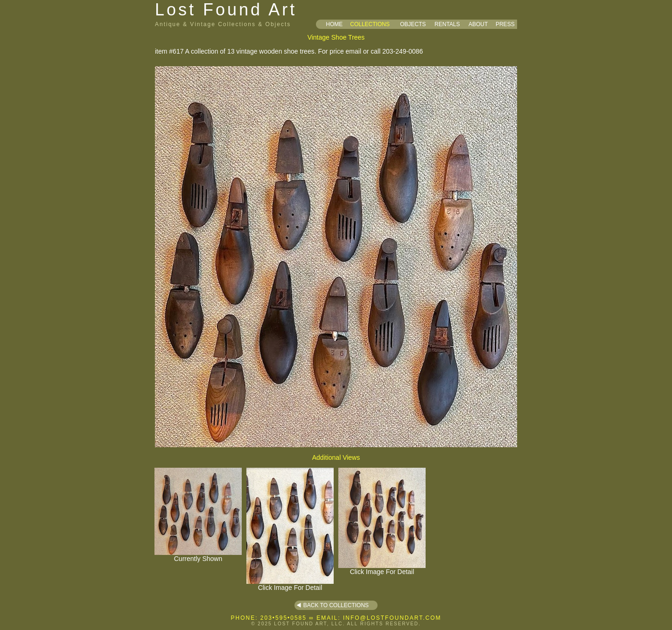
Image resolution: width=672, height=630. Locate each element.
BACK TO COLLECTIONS (336, 605)
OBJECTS (413, 24)
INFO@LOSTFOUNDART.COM (392, 618)
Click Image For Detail (290, 585)
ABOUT (478, 24)
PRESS (505, 24)
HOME (334, 24)
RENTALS (447, 24)
